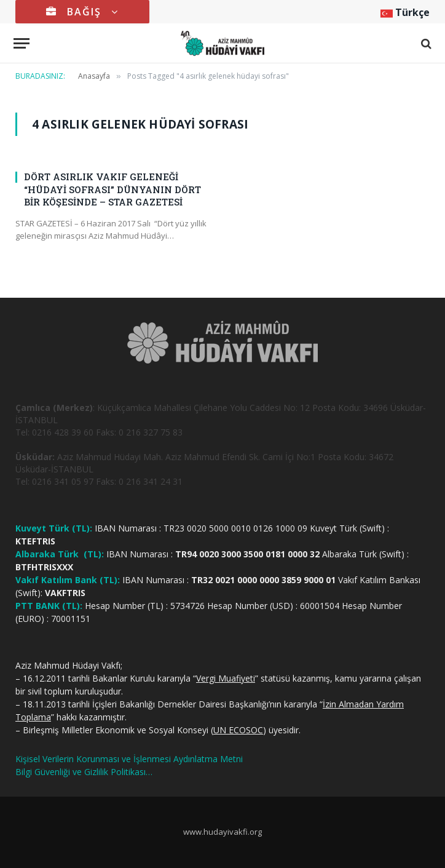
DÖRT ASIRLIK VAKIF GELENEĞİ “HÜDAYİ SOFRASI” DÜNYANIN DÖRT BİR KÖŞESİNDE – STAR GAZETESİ (112, 189)
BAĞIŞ (82, 12)
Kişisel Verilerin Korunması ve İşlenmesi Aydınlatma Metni (129, 759)
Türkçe (405, 12)
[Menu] (22, 43)
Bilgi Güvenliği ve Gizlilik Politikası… (84, 772)
